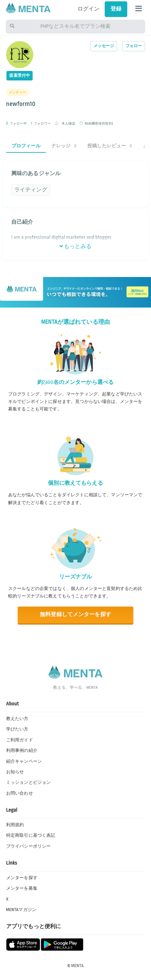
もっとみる (75, 247)
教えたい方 (17, 719)
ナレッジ (64, 146)
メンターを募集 (22, 888)
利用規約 (15, 825)
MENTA (77, 966)
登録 (116, 9)
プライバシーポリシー (29, 846)
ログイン (89, 9)
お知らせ (15, 772)
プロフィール (26, 146)
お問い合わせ (20, 793)
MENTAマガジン (21, 910)
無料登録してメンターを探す (75, 615)
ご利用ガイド (20, 740)
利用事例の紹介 (22, 751)
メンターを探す (22, 878)
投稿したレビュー (110, 146)
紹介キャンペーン (24, 761)
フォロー (134, 46)
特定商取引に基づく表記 (31, 835)
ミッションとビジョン (29, 782)
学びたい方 (17, 729)
